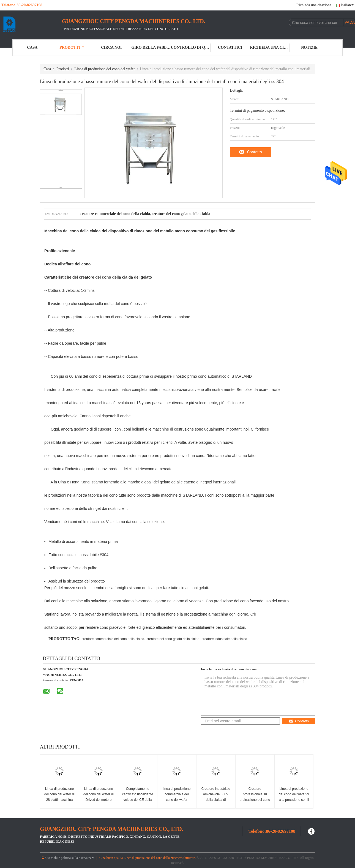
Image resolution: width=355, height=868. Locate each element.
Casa (32, 47)
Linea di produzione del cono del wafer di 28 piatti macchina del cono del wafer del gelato (59, 800)
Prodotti (72, 47)
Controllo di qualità (191, 47)
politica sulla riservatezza (78, 858)
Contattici (230, 47)
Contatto (255, 152)
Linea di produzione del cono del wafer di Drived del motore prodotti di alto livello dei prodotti (99, 800)
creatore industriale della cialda (224, 639)
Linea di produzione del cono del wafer (105, 69)
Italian (347, 5)
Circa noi (111, 47)
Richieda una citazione (314, 5)
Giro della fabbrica (151, 47)
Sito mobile (51, 858)
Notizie (309, 47)
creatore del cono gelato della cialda (173, 639)
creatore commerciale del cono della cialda (113, 639)
